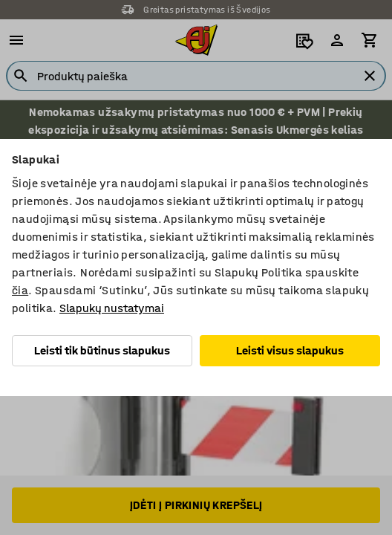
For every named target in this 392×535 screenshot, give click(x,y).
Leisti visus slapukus (290, 350)
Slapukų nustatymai (112, 308)
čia (20, 290)
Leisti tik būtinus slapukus (102, 350)
